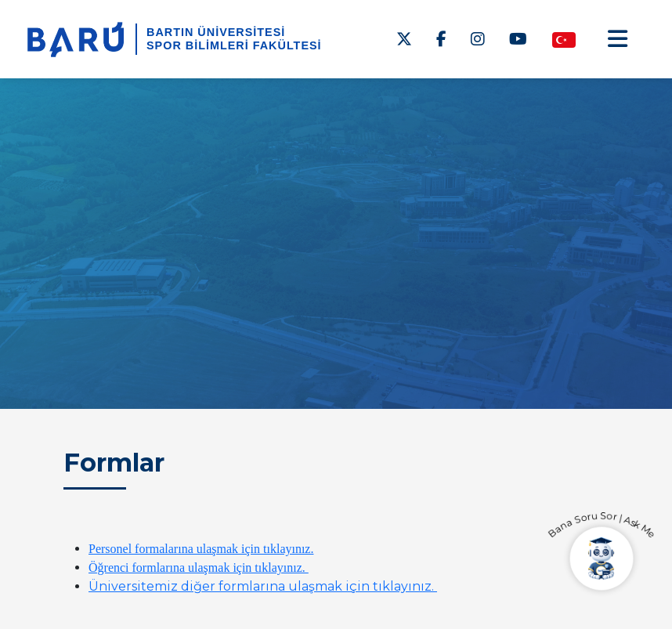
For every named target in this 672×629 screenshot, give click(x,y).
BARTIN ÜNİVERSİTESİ (216, 32)
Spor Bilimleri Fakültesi (234, 45)
